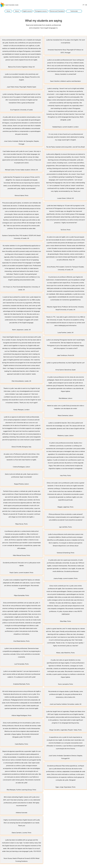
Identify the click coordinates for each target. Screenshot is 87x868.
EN (86, 5)
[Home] (8, 11)
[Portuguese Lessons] (41, 11)
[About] (17, 11)
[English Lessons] (27, 11)
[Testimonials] (74, 11)
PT (84, 5)
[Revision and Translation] (57, 11)
